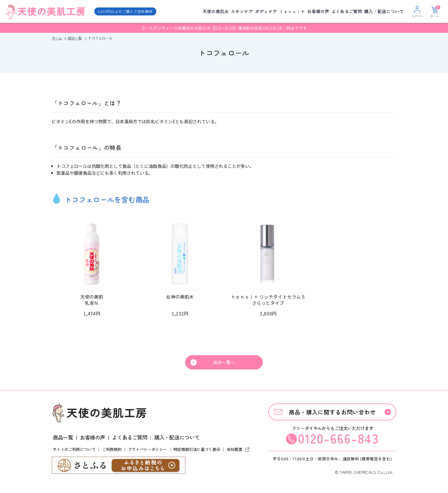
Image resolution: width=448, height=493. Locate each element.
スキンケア (242, 11)
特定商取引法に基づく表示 (197, 450)
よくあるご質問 (347, 11)
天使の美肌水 (216, 11)
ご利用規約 (112, 450)
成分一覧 (75, 38)
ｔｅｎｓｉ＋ (292, 11)
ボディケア (266, 11)
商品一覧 (63, 438)
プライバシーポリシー (147, 450)
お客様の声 (318, 11)
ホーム (57, 38)
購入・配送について (384, 11)
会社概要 (237, 450)
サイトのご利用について (74, 450)
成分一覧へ (224, 363)
